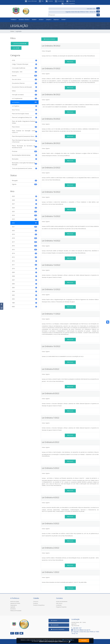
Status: (44, 51)
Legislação (13, 607)
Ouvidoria (36, 603)
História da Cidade (15, 601)
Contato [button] (64, 20)
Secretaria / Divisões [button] (24, 20)
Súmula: (44, 56)
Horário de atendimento (62, 601)
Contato (54, 621)
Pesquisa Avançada (50, 39)
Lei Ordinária (20, 44)
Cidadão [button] (34, 20)
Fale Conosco (59, 603)
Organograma (14, 605)
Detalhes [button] (70, 62)
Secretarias (13, 609)
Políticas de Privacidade (16, 611)
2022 (16, 48)
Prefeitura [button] (14, 20)
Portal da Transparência (39, 605)
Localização (59, 605)
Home (12, 31)
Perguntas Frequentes (61, 607)
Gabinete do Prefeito (15, 603)
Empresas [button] (56, 20)
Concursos (36, 601)
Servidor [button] (41, 20)
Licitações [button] (49, 20)
